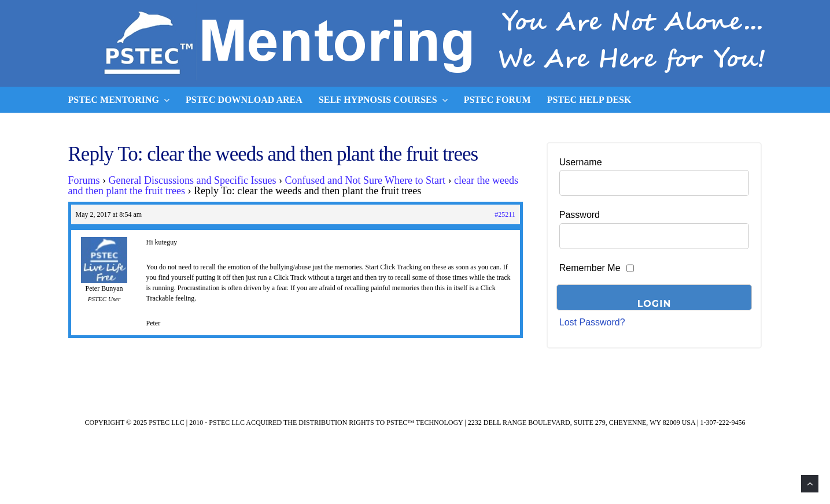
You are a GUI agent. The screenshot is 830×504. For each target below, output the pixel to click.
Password (580, 215)
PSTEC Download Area (244, 100)
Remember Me (590, 268)
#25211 (505, 214)
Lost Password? (592, 322)
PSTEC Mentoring (119, 100)
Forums (84, 180)
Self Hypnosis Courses (383, 100)
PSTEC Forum (497, 100)
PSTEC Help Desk (589, 100)
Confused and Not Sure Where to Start (365, 180)
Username (581, 162)
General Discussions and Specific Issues (193, 180)
